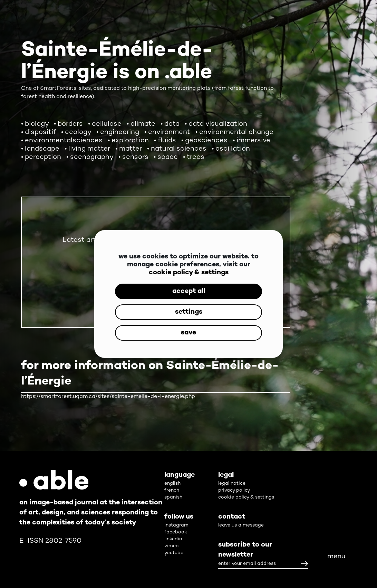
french (172, 490)
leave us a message (241, 525)
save (188, 333)
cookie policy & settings (189, 273)
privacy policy (234, 490)
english (172, 483)
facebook (176, 532)
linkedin (173, 539)
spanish (173, 497)
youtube (174, 553)
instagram (176, 525)
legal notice (232, 483)
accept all (189, 291)
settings (189, 312)
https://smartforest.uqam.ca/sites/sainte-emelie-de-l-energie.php (108, 397)
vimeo (172, 546)
